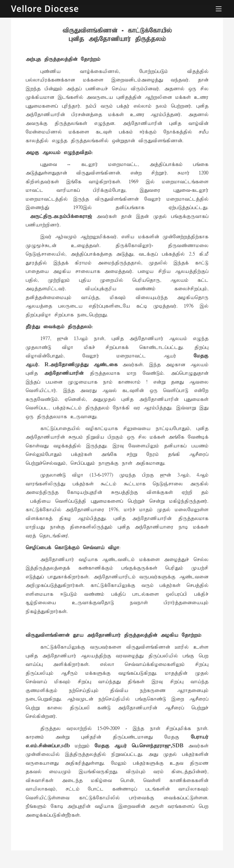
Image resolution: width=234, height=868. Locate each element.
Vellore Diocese (45, 9)
